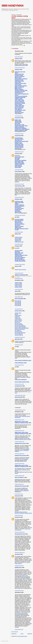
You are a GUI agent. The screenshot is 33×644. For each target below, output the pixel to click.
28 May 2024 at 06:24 (19, 515)
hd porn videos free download (22, 328)
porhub (16, 314)
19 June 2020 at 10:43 (19, 273)
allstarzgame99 (19, 397)
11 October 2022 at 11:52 (20, 431)
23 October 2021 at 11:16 (20, 420)
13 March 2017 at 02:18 (19, 152)
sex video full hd (19, 332)
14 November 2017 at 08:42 (20, 215)
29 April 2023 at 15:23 (19, 494)
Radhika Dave (18, 567)
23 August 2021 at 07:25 (19, 384)
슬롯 (26, 404)
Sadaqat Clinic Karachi (20, 443)
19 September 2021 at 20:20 (20, 410)
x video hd (17, 316)
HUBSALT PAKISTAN (20, 275)
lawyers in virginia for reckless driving (23, 513)
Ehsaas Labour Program (20, 270)
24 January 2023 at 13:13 (20, 454)
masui (16, 291)
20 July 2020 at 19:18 (19, 297)
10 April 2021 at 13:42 (19, 345)
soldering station (19, 237)
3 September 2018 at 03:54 (20, 264)
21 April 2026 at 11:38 (19, 629)
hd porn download (19, 325)
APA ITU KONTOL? (19, 477)
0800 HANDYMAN (13, 6)
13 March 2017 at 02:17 (19, 134)
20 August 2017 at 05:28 (19, 184)
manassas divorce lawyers (21, 512)
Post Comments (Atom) (22, 636)
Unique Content (18, 282)
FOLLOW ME (18, 301)
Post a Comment (15, 632)
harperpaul (17, 496)
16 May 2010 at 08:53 (19, 57)
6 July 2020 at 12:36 (19, 278)
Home (22, 634)
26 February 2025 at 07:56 (20, 532)
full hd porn (17, 322)
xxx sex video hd (19, 334)
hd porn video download (20, 327)
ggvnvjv (17, 266)
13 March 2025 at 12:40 (19, 566)
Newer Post (14, 634)
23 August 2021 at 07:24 (19, 365)
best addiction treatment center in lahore (23, 439)
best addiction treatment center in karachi (22, 459)
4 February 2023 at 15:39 (19, 476)
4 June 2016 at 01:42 (19, 116)
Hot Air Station (18, 238)
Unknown (17, 59)
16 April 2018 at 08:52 (19, 232)
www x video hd (18, 320)
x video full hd (18, 319)
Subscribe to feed (5, 641)
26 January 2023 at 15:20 (20, 463)
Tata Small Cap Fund (20, 534)
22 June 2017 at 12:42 (19, 170)
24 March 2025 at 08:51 (19, 591)
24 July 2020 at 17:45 (19, 309)
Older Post (30, 634)
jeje (16, 217)
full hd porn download (20, 329)
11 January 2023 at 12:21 (20, 442)
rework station (18, 240)
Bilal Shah (17, 339)
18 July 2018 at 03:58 (19, 244)
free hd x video (18, 321)
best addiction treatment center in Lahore (21, 490)
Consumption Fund (23, 576)
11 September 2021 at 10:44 (20, 395)
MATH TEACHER (19, 299)
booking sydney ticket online (21, 64)
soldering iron (18, 241)
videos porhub (18, 315)
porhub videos (18, 311)
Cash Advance (18, 171)
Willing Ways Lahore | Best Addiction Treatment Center (22, 422)
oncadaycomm (18, 386)
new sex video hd (19, 335)
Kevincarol (17, 517)
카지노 (29, 392)
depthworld (21, 342)
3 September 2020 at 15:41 (20, 337)
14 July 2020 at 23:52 (19, 289)
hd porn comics (18, 323)
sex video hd (18, 330)
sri (15, 347)
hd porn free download (20, 326)
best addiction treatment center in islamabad (22, 450)
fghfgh (16, 234)
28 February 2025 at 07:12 (20, 552)
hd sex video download (20, 333)
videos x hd (17, 318)
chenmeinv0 (18, 118)
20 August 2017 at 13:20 (19, 197)
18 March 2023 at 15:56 (19, 484)
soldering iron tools (19, 242)
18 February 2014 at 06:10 (20, 68)
